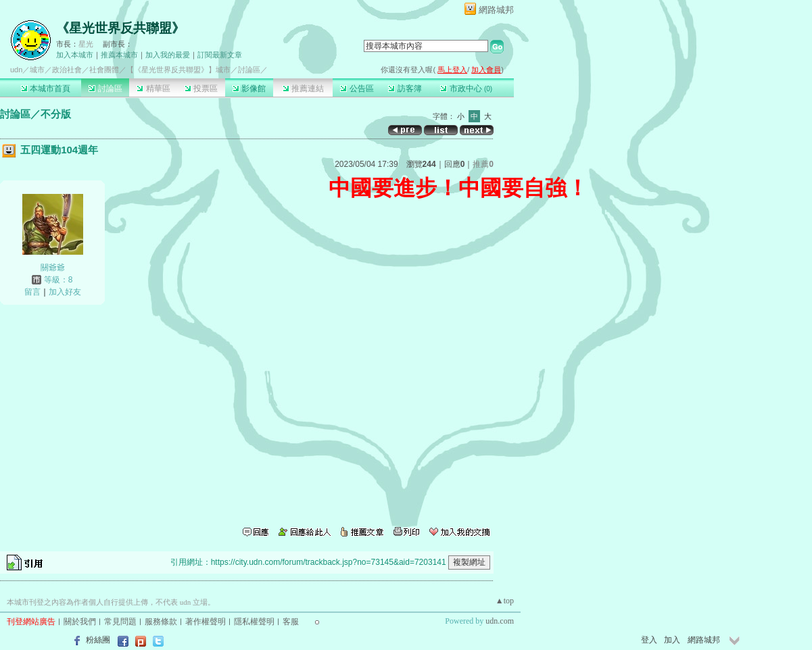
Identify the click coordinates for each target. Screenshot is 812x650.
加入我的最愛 (168, 55)
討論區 (105, 89)
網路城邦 (496, 10)
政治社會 (67, 70)
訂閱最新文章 (220, 55)
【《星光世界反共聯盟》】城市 (178, 70)
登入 (649, 640)
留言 (32, 292)
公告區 (357, 89)
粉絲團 (98, 640)
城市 (37, 70)
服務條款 (161, 622)
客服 (291, 622)
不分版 (56, 114)
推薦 (483, 164)
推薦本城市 (119, 55)
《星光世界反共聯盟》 (120, 28)
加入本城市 (75, 55)
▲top (505, 601)
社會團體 (104, 70)
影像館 (249, 89)
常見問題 (120, 622)
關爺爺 (53, 268)
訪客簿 (405, 89)
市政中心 (466, 89)
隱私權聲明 (254, 622)
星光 (86, 44)
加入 (672, 640)
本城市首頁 (46, 89)
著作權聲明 (206, 622)
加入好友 (65, 292)
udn (16, 70)
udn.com (500, 621)
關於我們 (80, 622)
